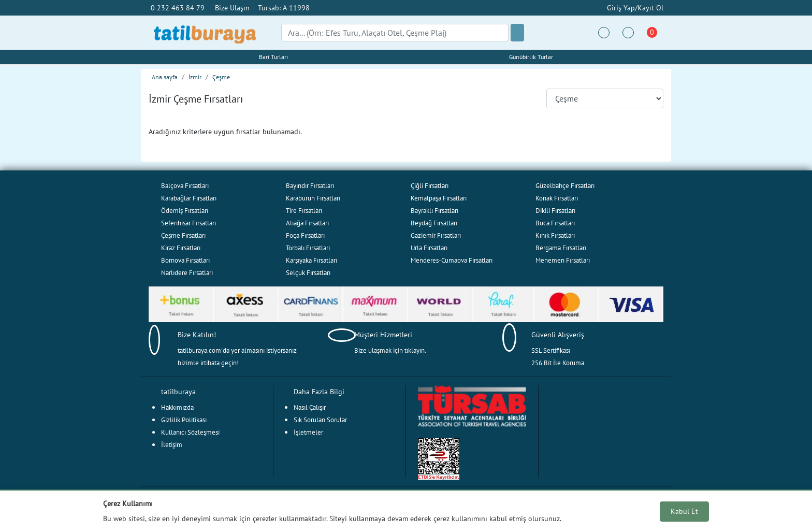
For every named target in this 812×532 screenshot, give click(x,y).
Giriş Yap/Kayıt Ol (634, 8)
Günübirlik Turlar (531, 57)
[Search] (395, 33)
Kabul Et (684, 511)
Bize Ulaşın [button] (232, 8)
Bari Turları (273, 57)
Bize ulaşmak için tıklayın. (390, 350)
